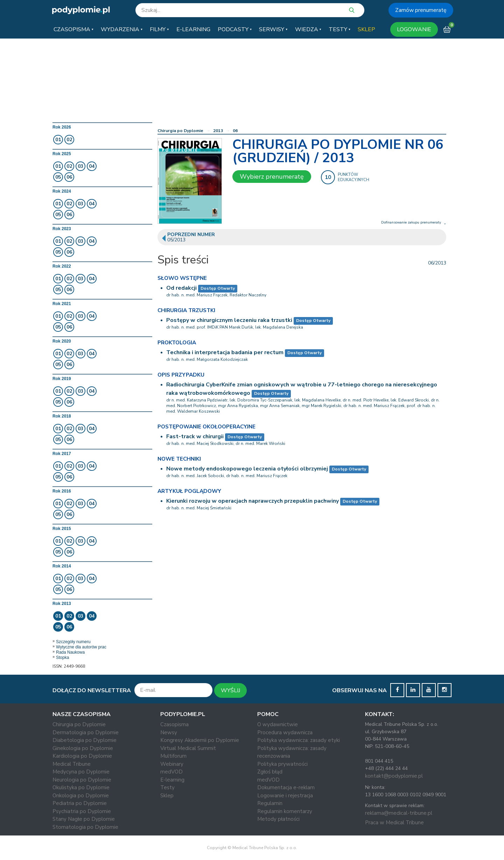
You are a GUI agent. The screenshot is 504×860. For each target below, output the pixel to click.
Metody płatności (278, 819)
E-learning (172, 780)
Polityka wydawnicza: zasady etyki (299, 740)
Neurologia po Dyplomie (82, 780)
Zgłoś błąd (270, 772)
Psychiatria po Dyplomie (82, 811)
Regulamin (270, 803)
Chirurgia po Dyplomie (180, 131)
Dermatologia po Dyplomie (86, 732)
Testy (167, 787)
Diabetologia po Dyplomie (85, 740)
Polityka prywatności (282, 764)
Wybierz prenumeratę (272, 177)
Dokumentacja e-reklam (286, 787)
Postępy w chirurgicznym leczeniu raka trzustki (229, 320)
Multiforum (173, 756)
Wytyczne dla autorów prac (81, 647)
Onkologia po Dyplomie (81, 796)
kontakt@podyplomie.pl (394, 776)
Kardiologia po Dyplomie (82, 756)
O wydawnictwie (278, 724)
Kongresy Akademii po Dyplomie (200, 740)
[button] (73, 29)
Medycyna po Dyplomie (81, 772)
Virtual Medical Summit (188, 748)
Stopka (62, 658)
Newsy (169, 732)
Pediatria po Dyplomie (80, 803)
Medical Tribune (72, 764)
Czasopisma (174, 724)
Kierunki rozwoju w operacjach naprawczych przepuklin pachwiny (253, 501)
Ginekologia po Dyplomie (83, 748)
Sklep (167, 796)
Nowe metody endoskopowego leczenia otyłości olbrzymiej (247, 469)
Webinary (172, 764)
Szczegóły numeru (73, 642)
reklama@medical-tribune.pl (399, 813)
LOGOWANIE (414, 29)
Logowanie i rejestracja (285, 796)
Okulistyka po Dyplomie (81, 787)
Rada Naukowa (70, 652)
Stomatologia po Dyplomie (85, 827)
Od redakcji (181, 288)
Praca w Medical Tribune (394, 823)
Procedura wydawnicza (285, 732)
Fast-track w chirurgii (195, 436)
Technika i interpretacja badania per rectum (225, 352)
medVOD (171, 772)
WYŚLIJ (230, 690)
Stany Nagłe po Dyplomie (84, 819)
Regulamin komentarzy (285, 811)
